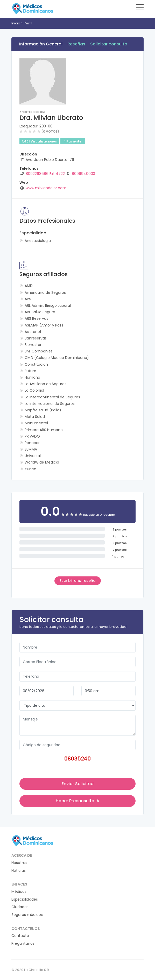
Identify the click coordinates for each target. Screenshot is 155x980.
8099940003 (83, 174)
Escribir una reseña (78, 581)
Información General (41, 44)
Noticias (19, 871)
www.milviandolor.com (46, 188)
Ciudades (20, 907)
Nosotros (19, 863)
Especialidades (25, 899)
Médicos (19, 892)
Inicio (16, 23)
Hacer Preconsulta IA (77, 801)
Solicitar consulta (109, 44)
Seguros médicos (27, 915)
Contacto (20, 936)
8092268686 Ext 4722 (45, 174)
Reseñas (76, 44)
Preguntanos (23, 944)
